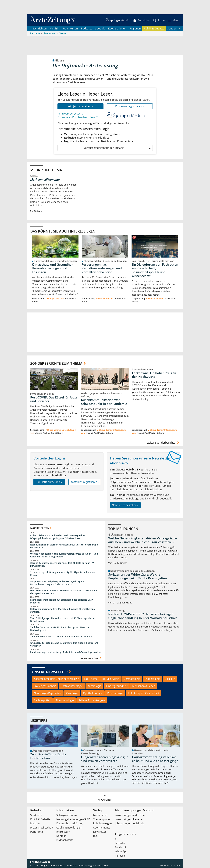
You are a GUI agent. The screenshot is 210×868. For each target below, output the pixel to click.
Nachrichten (39, 29)
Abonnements (102, 828)
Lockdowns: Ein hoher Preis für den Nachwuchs (155, 375)
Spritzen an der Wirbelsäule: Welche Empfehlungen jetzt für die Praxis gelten (138, 577)
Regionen (135, 29)
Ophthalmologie (93, 693)
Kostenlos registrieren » (130, 107)
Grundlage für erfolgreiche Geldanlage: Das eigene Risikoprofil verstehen (64, 645)
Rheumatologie (65, 701)
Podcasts (87, 29)
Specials (100, 29)
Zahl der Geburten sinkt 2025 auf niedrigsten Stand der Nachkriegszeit (60, 629)
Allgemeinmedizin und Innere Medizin (57, 679)
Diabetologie (153, 679)
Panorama (37, 832)
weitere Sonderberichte (163, 443)
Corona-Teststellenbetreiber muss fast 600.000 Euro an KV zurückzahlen (62, 565)
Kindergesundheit (117, 686)
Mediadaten (100, 815)
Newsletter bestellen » (125, 505)
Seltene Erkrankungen (92, 701)
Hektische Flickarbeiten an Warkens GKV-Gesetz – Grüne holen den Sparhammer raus (64, 592)
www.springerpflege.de (129, 820)
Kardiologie (94, 686)
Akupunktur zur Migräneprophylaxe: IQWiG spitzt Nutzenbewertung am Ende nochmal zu (57, 583)
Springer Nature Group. (97, 866)
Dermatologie (132, 679)
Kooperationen (117, 29)
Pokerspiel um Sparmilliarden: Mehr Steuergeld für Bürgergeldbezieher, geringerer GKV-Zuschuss (58, 537)
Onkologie (72, 693)
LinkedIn (120, 843)
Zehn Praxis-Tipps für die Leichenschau (48, 757)
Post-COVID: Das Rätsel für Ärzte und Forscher (54, 399)
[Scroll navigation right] (180, 29)
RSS (95, 836)
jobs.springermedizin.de (130, 824)
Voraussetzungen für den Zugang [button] (117, 148)
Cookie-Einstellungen (69, 828)
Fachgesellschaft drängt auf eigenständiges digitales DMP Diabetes (62, 601)
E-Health (170, 679)
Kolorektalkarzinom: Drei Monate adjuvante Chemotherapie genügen (63, 611)
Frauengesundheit (45, 686)
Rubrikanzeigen (102, 824)
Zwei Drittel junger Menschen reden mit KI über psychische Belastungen (62, 620)
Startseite (36, 815)
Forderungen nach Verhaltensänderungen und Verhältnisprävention (102, 269)
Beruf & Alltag (111, 679)
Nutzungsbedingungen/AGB (73, 820)
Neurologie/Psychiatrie (48, 693)
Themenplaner (102, 820)
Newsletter (100, 832)
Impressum (63, 832)
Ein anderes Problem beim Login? (78, 117)
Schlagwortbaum (67, 815)
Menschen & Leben (144, 686)
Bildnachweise (65, 840)
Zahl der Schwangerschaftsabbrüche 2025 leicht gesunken (62, 637)
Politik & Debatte (154, 29)
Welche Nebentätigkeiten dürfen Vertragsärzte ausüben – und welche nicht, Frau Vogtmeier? (64, 555)
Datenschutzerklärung (70, 824)
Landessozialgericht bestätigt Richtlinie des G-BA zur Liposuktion (66, 652)
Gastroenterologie (72, 686)
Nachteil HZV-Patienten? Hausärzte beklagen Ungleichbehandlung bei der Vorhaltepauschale (143, 616)
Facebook (121, 848)
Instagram (121, 856)
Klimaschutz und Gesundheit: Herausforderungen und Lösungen (53, 269)
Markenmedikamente (45, 180)
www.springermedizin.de (130, 815)
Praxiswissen (70, 29)
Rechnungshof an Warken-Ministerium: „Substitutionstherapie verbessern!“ (64, 546)
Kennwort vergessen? (70, 114)
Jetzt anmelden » (80, 107)
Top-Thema (91, 679)
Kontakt (61, 836)
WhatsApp (121, 852)
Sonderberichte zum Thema (56, 364)
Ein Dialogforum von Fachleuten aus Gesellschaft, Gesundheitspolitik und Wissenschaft (155, 270)
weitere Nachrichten (91, 658)
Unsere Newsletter (50, 672)
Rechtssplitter (42, 701)
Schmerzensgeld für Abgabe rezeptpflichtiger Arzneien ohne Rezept (63, 574)
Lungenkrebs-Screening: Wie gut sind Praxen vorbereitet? (104, 759)
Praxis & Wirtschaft (42, 828)
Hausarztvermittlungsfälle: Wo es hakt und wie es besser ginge (155, 759)
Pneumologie (115, 693)
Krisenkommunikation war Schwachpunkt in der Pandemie (104, 402)
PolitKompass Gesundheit (144, 693)
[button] (173, 20)
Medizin (55, 29)
